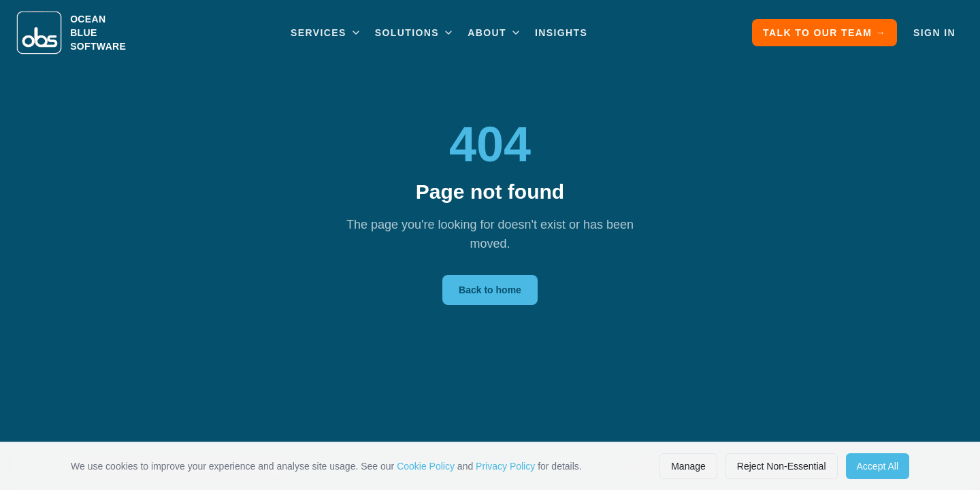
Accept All (878, 466)
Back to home (490, 290)
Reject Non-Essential (782, 466)
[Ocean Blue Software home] (71, 33)
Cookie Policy (426, 466)
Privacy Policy (505, 466)
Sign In (934, 33)
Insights (561, 33)
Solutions (414, 33)
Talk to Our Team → (824, 33)
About (494, 33)
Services (326, 33)
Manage (688, 466)
